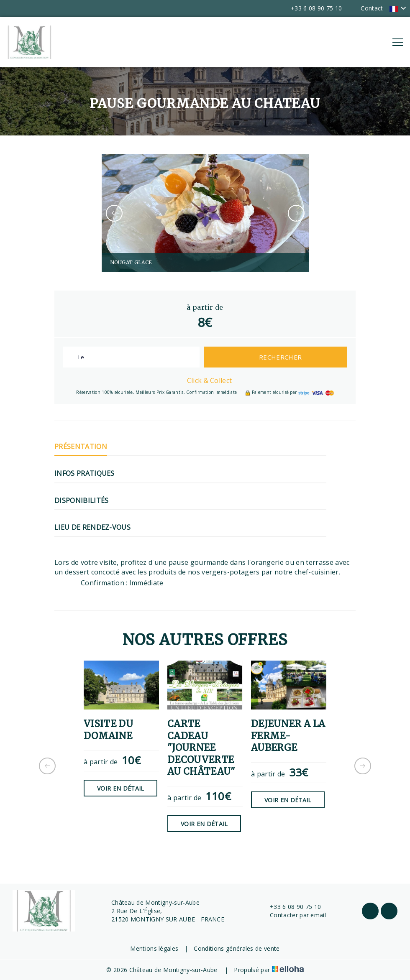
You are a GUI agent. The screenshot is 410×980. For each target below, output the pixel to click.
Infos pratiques (85, 473)
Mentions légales (154, 948)
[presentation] (114, 213)
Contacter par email (293, 915)
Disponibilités (81, 500)
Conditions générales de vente (237, 948)
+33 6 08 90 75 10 (291, 907)
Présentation (81, 447)
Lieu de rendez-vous (92, 527)
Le (81, 357)
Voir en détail (120, 788)
